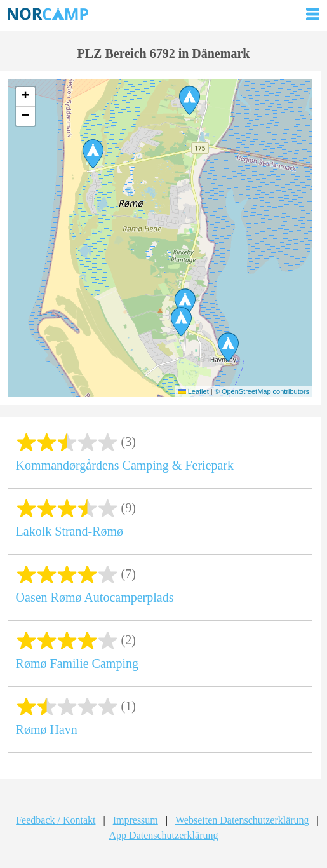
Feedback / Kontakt (56, 820)
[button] (185, 303)
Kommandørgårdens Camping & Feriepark (125, 465)
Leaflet (194, 391)
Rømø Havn (47, 729)
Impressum (136, 820)
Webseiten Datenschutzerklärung (242, 820)
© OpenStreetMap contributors (262, 391)
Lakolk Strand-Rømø (70, 531)
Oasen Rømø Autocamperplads (95, 597)
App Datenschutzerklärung (164, 835)
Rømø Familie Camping (77, 663)
